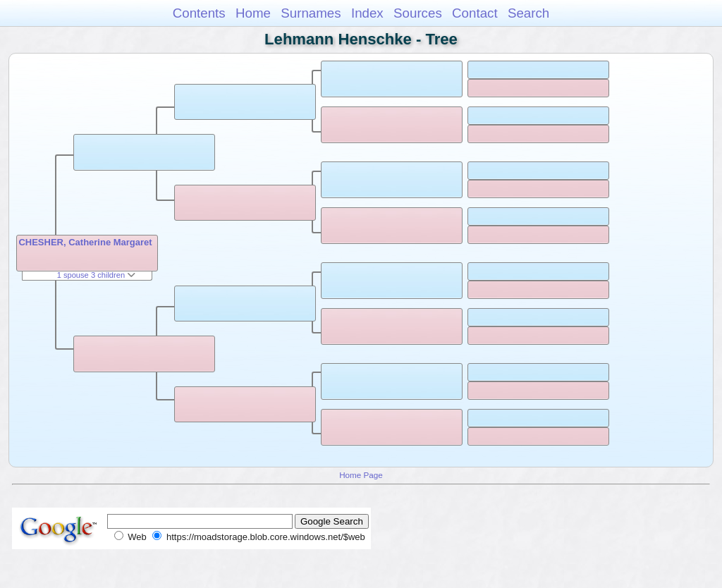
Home (253, 13)
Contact (475, 13)
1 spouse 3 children (97, 275)
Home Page (361, 475)
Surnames (311, 13)
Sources (418, 13)
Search (528, 13)
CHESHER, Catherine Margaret (85, 242)
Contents (199, 13)
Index (367, 13)
